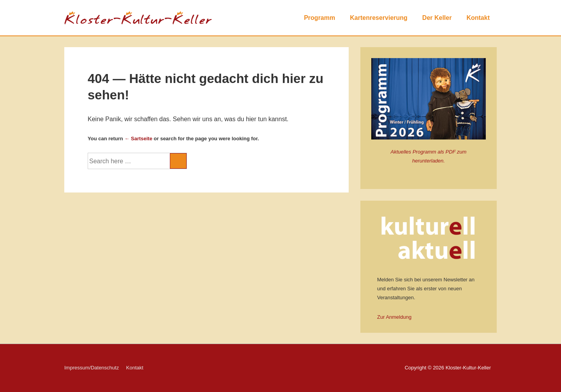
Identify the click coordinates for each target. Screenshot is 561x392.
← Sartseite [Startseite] (138, 139)
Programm (319, 18)
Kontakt (478, 18)
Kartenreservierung (379, 18)
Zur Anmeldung (394, 317)
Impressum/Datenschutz (92, 368)
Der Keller (437, 18)
